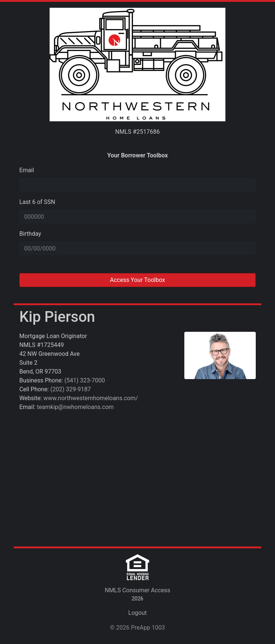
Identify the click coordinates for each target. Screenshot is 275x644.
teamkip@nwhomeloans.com (76, 407)
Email (27, 170)
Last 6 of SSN (37, 202)
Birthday (30, 234)
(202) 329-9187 (71, 389)
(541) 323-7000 (85, 380)
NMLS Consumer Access (137, 590)
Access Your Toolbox (137, 280)
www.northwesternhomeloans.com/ (91, 398)
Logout (138, 613)
